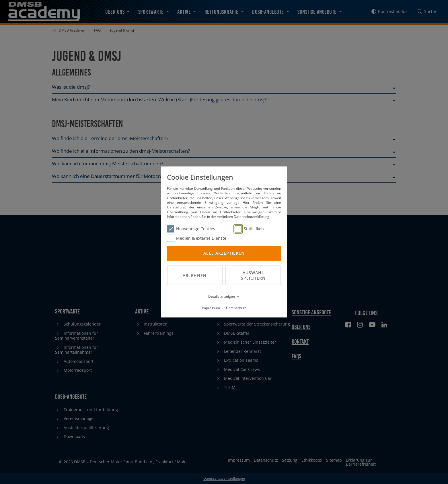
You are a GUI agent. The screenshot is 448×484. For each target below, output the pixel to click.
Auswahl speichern (253, 275)
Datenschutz (236, 308)
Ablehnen (195, 275)
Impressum (211, 308)
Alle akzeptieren (224, 253)
